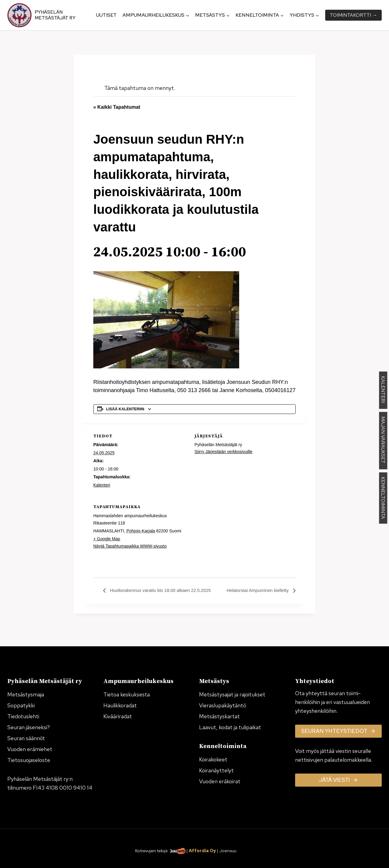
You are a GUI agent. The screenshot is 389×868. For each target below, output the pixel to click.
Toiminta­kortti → (353, 15)
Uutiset (106, 15)
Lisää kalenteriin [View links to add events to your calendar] (125, 409)
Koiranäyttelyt (216, 770)
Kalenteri (102, 485)
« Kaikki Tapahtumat (117, 107)
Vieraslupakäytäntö (223, 705)
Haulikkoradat (120, 705)
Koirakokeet (213, 759)
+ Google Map (107, 539)
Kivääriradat (118, 716)
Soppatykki (21, 705)
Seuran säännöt (26, 738)
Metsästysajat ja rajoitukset (232, 694)
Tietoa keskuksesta (127, 694)
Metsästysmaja (26, 694)
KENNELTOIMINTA (383, 498)
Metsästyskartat (219, 716)
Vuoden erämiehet (30, 749)
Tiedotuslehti (23, 716)
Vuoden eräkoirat (220, 781)
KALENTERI (383, 390)
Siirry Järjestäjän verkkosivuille (224, 452)
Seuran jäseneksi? (29, 727)
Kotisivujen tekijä (151, 851)
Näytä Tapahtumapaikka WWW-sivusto (130, 546)
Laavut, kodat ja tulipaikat (230, 727)
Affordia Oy (202, 851)
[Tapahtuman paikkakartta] (264, 536)
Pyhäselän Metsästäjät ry (55, 15)
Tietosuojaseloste (29, 760)
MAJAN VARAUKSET (383, 441)
